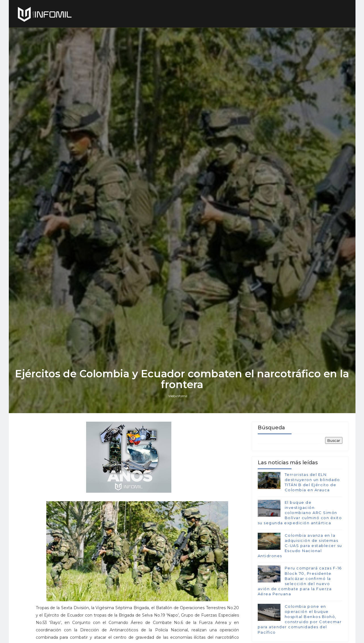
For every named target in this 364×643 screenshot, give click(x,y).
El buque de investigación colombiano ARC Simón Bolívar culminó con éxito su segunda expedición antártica (300, 513)
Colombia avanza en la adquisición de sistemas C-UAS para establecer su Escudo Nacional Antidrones (300, 546)
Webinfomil (178, 396)
